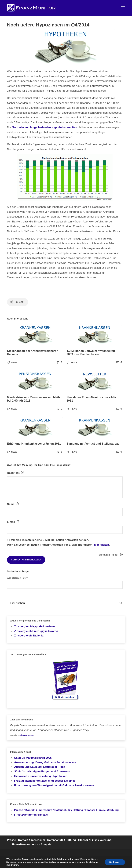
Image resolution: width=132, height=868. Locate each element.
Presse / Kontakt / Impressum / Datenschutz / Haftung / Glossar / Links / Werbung (66, 810)
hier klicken (102, 545)
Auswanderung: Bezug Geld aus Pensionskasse (45, 762)
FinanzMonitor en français (31, 815)
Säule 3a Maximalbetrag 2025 (33, 758)
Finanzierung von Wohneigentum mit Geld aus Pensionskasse (54, 785)
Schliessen (115, 862)
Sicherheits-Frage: (18, 572)
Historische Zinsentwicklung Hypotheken (41, 776)
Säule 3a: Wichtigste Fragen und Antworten (42, 772)
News (14, 362)
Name (13, 504)
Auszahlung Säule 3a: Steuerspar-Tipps (40, 767)
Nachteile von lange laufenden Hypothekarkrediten (44, 127)
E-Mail (13, 522)
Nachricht (15, 473)
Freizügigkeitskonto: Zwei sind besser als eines (45, 781)
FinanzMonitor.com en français (31, 844)
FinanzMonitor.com (27, 735)
